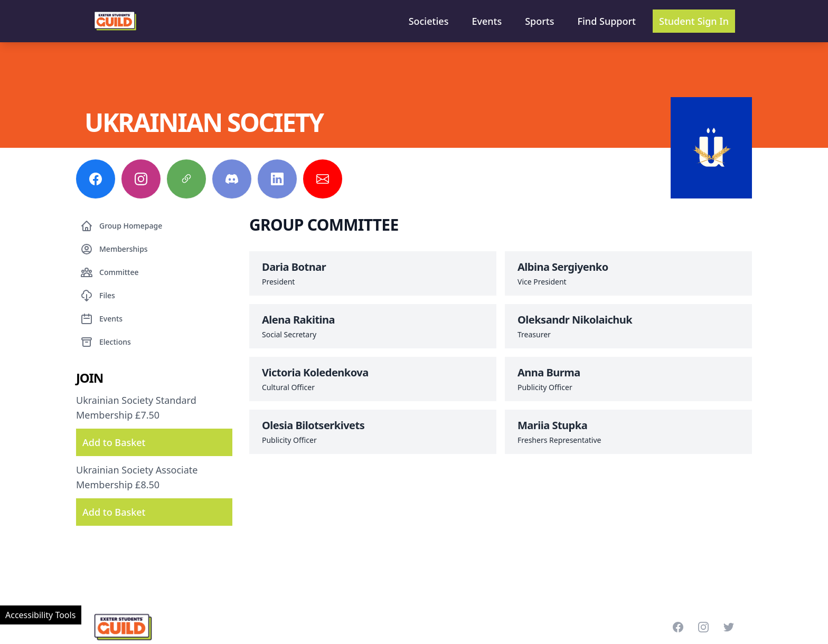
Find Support (607, 21)
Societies (429, 21)
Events (487, 21)
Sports (539, 21)
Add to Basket (114, 442)
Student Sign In (694, 21)
